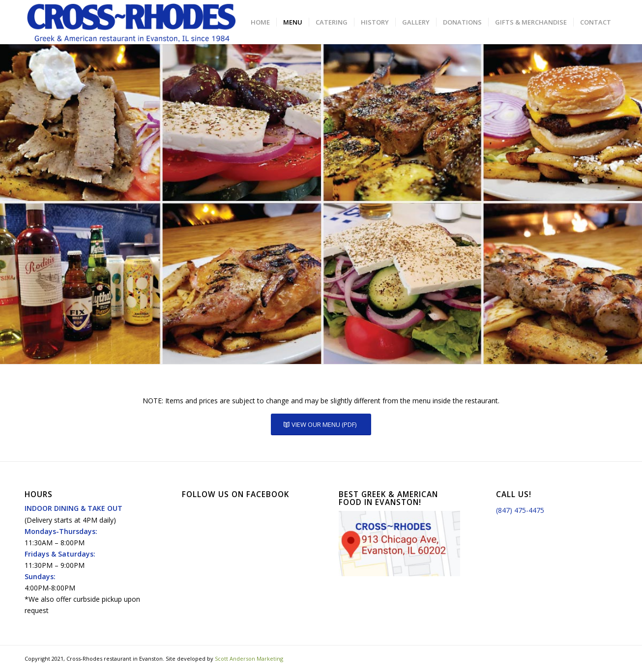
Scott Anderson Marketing (249, 658)
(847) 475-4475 (520, 510)
